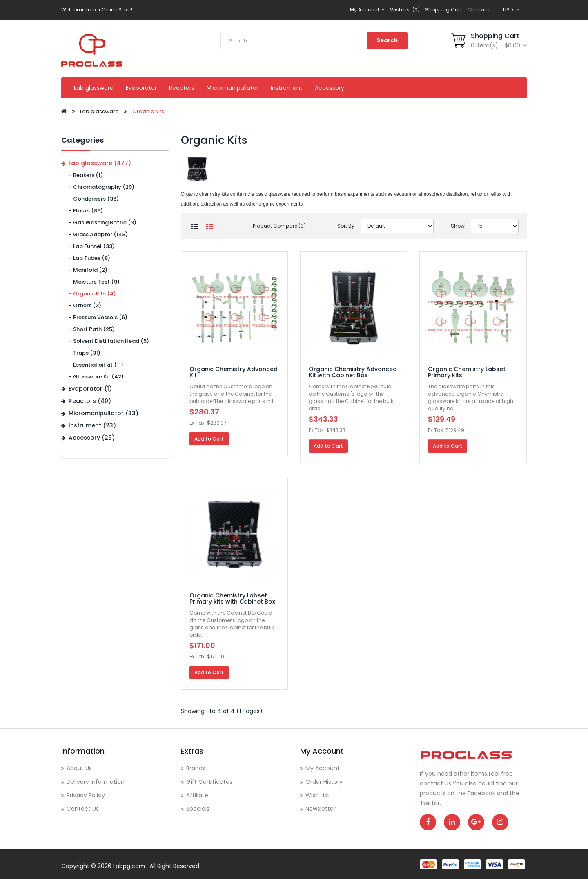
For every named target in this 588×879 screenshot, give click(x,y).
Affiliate (197, 795)
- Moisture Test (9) (92, 282)
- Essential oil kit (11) (94, 365)
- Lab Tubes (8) (88, 258)
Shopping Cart (443, 10)
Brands (196, 768)
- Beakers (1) (84, 175)
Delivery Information (96, 782)
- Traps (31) (83, 353)
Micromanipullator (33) (104, 413)
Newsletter (321, 809)
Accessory (330, 88)
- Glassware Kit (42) (95, 377)
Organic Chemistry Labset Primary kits (467, 372)
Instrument (287, 88)
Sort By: (346, 226)
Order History (324, 782)
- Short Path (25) (90, 329)
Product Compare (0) (279, 226)
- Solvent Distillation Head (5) (107, 341)
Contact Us (83, 809)
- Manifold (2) (86, 270)
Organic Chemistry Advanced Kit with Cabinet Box (353, 372)
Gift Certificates (209, 782)
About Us (79, 768)
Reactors (182, 88)
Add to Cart (209, 439)
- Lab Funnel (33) (90, 246)
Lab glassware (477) (100, 163)
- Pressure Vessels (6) (96, 317)
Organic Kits (148, 111)
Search (387, 40)
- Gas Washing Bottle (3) (101, 223)
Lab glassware (94, 88)
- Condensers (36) (92, 199)
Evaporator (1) (90, 389)
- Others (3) (83, 305)
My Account (367, 10)
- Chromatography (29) (100, 187)
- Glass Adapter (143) (97, 234)
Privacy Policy (86, 795)
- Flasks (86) (84, 211)
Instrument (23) (92, 425)
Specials (198, 809)
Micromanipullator (233, 88)
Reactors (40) (90, 401)
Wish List (317, 795)
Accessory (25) (92, 438)
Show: (458, 226)
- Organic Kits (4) (91, 294)
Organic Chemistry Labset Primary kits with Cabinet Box (232, 598)
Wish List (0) (405, 10)
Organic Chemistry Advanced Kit (234, 372)
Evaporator (141, 88)
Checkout (479, 10)
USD (511, 10)
